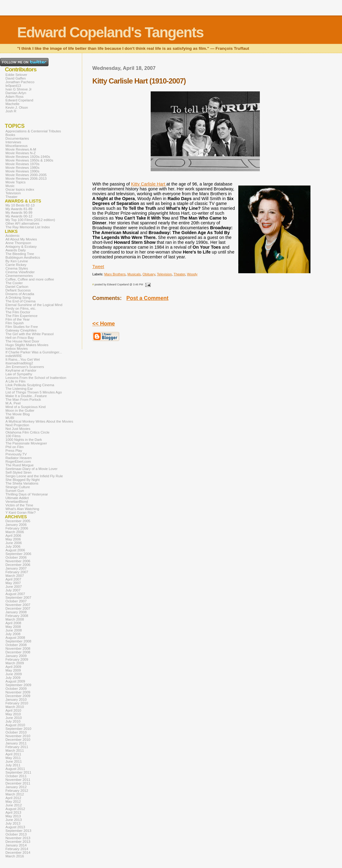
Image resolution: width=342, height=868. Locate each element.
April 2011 (13, 754)
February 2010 (17, 703)
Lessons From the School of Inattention (36, 378)
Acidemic (13, 236)
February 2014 (17, 849)
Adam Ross (15, 97)
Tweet (98, 267)
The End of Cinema (20, 301)
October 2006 (16, 557)
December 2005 (18, 521)
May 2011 (13, 758)
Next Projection (17, 425)
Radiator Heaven (18, 458)
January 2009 (16, 656)
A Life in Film (15, 381)
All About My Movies (21, 239)
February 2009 (17, 659)
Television (164, 274)
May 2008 (13, 627)
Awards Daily (16, 250)
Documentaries (17, 138)
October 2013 (16, 834)
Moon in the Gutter (20, 410)
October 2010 (16, 732)
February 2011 (17, 747)
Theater (179, 274)
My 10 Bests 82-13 (20, 205)
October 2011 (16, 776)
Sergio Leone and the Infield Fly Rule (34, 476)
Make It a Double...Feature (26, 396)
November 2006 (18, 561)
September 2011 (18, 772)
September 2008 (18, 641)
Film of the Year (18, 319)
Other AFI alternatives (22, 223)
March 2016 (15, 856)
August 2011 (15, 769)
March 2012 (15, 794)
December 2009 (18, 696)
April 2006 (13, 536)
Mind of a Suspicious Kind (26, 407)
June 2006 (14, 543)
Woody (192, 274)
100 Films (13, 436)
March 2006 (15, 532)
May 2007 (13, 583)
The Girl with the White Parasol (30, 334)
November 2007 (18, 605)
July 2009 (13, 678)
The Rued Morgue (20, 465)
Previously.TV (16, 454)
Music (10, 186)
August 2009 (15, 681)
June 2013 (14, 820)
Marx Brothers (115, 274)
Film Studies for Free (22, 327)
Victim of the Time (19, 505)
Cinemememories (19, 276)
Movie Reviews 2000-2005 (26, 175)
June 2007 (14, 587)
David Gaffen (16, 78)
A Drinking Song (18, 298)
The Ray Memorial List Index (28, 227)
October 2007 (16, 601)
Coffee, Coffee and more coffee (30, 279)
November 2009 (18, 692)
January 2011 (16, 743)
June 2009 (14, 674)
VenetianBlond (17, 502)
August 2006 (15, 550)
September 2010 (18, 729)
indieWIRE (14, 356)
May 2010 (13, 714)
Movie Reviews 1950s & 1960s (29, 160)
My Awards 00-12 (19, 216)
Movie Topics (15, 182)
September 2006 (18, 554)
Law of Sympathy (19, 374)
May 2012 (13, 802)
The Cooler (14, 283)
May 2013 (13, 816)
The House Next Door (22, 341)
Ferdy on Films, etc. (21, 308)
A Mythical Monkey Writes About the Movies (39, 421)
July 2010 (13, 721)
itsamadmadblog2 (19, 363)
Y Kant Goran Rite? (21, 512)
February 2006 (17, 528)
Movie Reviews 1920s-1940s (28, 157)
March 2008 (15, 619)
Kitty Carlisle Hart (149, 184)
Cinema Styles (17, 268)
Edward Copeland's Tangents (110, 32)
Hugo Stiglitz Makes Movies (27, 345)
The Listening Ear (19, 389)
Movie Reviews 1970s (22, 164)
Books (10, 135)
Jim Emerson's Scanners (25, 367)
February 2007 (17, 572)
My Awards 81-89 (19, 209)
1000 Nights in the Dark (24, 440)
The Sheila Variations (22, 483)
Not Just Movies (18, 429)
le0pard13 (13, 86)
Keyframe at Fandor (21, 370)
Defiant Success (18, 290)
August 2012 (15, 809)
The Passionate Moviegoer (26, 443)
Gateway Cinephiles (21, 330)
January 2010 (16, 700)
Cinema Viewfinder (20, 272)
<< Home (104, 324)
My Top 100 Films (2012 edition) (30, 220)
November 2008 (18, 648)
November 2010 (18, 736)
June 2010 (14, 718)
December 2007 (18, 608)
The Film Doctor (18, 312)
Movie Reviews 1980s (22, 168)
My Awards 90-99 (19, 213)
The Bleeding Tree (20, 254)
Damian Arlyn (16, 93)
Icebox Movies (17, 349)
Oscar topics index (20, 189)
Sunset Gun (15, 491)
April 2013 (13, 812)
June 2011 (14, 761)
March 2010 (15, 707)
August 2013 (15, 827)
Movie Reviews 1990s (22, 171)
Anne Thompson (18, 243)
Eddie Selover (16, 75)
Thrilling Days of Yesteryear (27, 494)
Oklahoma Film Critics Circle (27, 432)
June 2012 (14, 805)
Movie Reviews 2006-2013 (26, 179)
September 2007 (18, 597)
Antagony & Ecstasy (21, 247)
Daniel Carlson (17, 287)
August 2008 (15, 638)
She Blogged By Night (23, 480)
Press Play (14, 451)
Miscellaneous (17, 146)
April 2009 (13, 667)
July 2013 (13, 823)
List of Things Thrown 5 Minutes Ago (34, 392)
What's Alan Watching (22, 509)
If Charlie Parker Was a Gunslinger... (34, 352)
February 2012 (17, 791)
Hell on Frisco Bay (20, 338)
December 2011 (18, 783)
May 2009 (13, 670)
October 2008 (16, 645)
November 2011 (18, 780)
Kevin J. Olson (17, 107)
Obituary (149, 274)
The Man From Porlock (23, 400)
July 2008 (13, 634)
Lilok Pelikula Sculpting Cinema (30, 385)
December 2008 (18, 652)
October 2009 (16, 689)
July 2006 (13, 546)
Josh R (11, 111)
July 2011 (13, 765)
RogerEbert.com (18, 461)
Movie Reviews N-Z (21, 153)
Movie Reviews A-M (21, 149)
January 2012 (16, 787)
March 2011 (15, 751)
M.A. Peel (13, 403)
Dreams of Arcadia (20, 294)
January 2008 (16, 612)
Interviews (13, 142)
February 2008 (17, 616)
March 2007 (15, 576)
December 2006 (18, 565)
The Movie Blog (18, 414)
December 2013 (18, 842)
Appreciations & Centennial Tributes (33, 131)
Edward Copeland (19, 100)
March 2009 (15, 663)
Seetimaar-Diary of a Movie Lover (32, 469)
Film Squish (15, 323)
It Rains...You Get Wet (23, 359)
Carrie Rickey (16, 265)
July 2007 (13, 590)
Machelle (12, 104)
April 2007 (13, 579)
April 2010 (13, 710)
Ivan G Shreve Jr (18, 89)
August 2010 (15, 725)
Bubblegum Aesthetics (23, 257)
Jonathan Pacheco (20, 82)
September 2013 (18, 831)
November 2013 (18, 838)
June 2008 (14, 630)
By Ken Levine (17, 261)
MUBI (10, 418)
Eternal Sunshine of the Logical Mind (34, 305)
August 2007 (15, 594)
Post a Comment (148, 298)
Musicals (134, 274)
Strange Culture (18, 487)
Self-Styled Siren (18, 472)
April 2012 (13, 798)
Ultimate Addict (17, 498)
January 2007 (16, 568)
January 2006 (16, 525)
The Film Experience (22, 316)
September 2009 (18, 685)
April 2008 (13, 623)
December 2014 (18, 853)
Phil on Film (15, 447)
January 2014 (16, 845)
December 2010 (18, 740)
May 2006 (13, 539)
